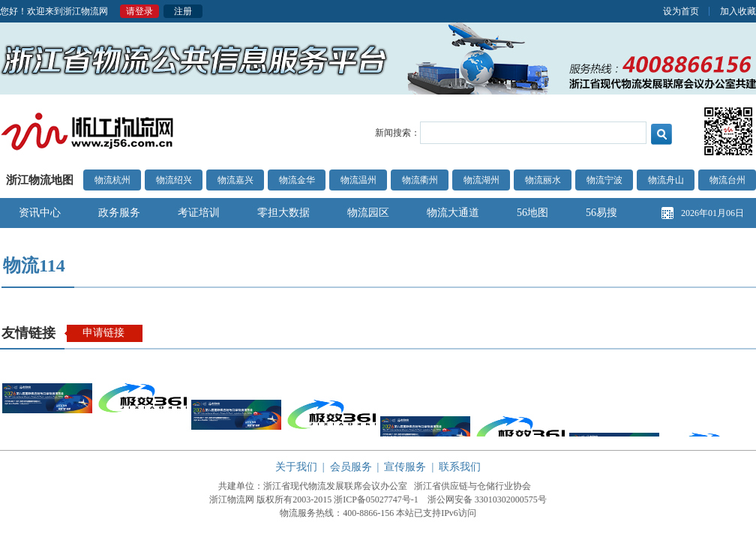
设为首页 (681, 11)
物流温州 (358, 180)
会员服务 (351, 467)
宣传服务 (405, 467)
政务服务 (119, 213)
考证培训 (199, 213)
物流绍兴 (174, 180)
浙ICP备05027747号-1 (376, 499)
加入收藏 (738, 11)
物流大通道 (453, 213)
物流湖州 (481, 180)
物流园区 (368, 213)
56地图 (532, 213)
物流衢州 (420, 180)
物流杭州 (112, 180)
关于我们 (296, 467)
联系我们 (460, 467)
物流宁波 (604, 180)
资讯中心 (40, 213)
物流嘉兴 (235, 180)
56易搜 (601, 213)
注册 (183, 11)
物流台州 (727, 180)
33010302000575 (506, 499)
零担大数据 (283, 213)
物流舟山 (666, 180)
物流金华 (297, 180)
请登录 (139, 11)
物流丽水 (543, 180)
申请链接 (103, 333)
